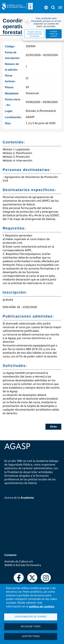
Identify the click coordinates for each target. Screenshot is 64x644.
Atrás (53, 427)
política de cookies (42, 607)
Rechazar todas (31, 627)
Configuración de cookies (31, 617)
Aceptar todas (31, 636)
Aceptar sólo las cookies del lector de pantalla (34, 34)
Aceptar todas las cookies (54, 34)
